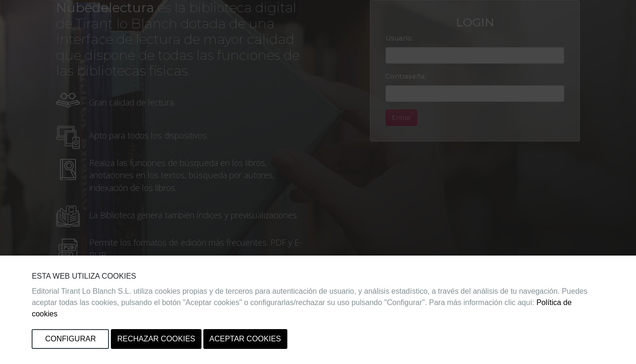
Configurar (71, 339)
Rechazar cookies (156, 339)
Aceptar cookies (245, 339)
